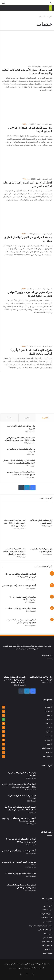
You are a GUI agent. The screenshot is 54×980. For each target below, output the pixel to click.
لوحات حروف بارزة (45, 929)
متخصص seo (47, 945)
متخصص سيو (47, 941)
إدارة (49, 744)
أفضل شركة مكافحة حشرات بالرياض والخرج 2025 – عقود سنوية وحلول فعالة (15, 523)
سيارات (48, 740)
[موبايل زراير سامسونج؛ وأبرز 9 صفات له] (45, 612)
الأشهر (27, 418)
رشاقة (48, 711)
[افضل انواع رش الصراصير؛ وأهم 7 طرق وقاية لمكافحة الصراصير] (27, 162)
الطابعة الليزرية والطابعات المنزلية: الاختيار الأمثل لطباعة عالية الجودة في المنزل (14, 551)
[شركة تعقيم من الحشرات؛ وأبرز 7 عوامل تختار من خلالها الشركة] (27, 272)
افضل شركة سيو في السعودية (41, 925)
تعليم (49, 728)
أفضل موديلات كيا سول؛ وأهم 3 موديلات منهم (19, 585)
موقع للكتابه (48, 953)
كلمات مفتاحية (47, 917)
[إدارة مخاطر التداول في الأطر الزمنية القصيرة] (44, 430)
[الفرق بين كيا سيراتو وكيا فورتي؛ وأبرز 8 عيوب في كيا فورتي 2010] (45, 578)
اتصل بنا (20, 968)
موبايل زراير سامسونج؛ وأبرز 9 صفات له (21, 608)
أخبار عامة (47, 756)
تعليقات (9, 418)
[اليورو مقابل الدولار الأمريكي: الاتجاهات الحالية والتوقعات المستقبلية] (27, 50)
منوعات (48, 707)
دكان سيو (49, 949)
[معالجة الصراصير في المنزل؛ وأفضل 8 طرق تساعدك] (27, 217)
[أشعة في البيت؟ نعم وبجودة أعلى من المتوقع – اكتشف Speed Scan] (44, 475)
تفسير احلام (46, 748)
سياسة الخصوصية (30, 968)
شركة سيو (48, 906)
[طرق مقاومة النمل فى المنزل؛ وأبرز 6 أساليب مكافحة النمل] (27, 330)
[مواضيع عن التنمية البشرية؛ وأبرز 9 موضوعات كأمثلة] (45, 600)
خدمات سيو (48, 937)
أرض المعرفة (47, 66)
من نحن (12, 968)
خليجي (48, 752)
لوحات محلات (47, 909)
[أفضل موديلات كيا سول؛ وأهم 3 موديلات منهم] (45, 589)
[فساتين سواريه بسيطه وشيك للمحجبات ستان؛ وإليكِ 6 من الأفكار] (45, 623)
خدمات (48, 736)
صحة (49, 715)
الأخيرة (45, 418)
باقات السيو (48, 921)
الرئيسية (48, 17)
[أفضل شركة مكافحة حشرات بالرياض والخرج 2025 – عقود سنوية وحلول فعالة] (44, 441)
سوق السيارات (47, 913)
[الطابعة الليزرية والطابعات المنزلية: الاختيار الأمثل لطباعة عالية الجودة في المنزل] (44, 464)
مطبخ (48, 732)
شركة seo (48, 933)
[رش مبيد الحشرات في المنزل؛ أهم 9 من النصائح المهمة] (27, 108)
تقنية (49, 719)
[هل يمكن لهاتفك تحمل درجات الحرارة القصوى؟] (44, 453)
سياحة (48, 723)
